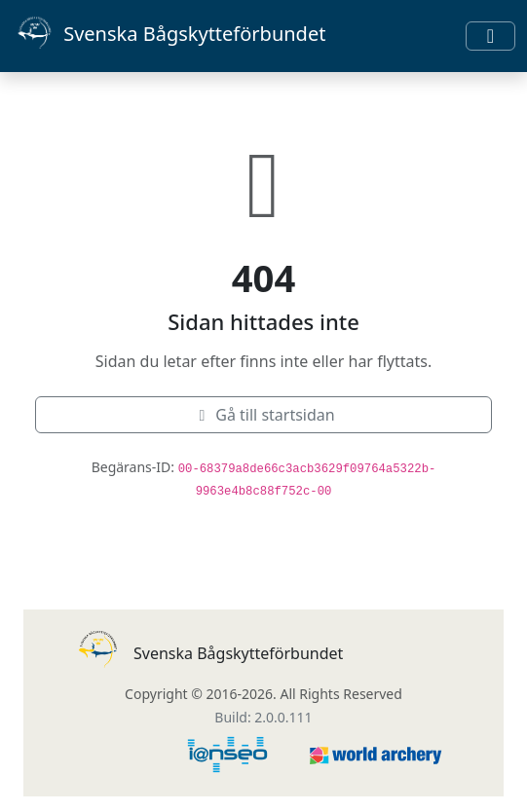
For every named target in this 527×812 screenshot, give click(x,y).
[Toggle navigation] (490, 36)
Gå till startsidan (263, 415)
